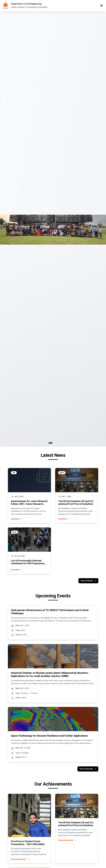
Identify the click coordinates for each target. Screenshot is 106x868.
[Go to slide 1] (51, 443)
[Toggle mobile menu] (101, 6)
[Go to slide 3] (57, 443)
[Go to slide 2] (55, 443)
